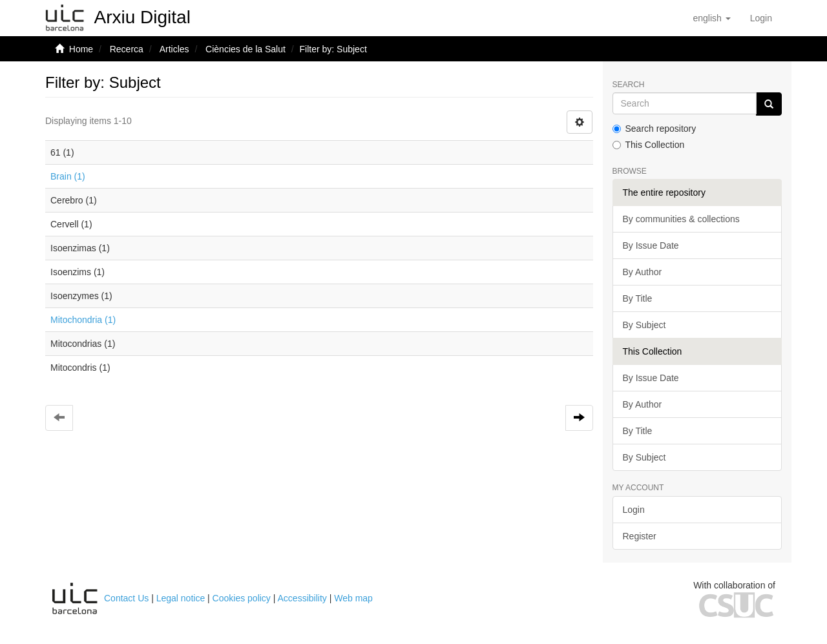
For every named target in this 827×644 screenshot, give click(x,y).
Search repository (654, 129)
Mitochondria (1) (83, 320)
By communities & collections (681, 219)
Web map (353, 598)
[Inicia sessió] (761, 18)
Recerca (127, 49)
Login (634, 510)
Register (640, 536)
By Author (643, 272)
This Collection (649, 145)
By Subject (644, 325)
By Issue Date (651, 245)
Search (629, 85)
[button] (711, 18)
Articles (174, 49)
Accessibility (302, 598)
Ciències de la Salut (246, 49)
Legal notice (181, 598)
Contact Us (126, 598)
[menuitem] (761, 18)
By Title (638, 298)
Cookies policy (242, 598)
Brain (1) (68, 176)
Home (81, 49)
